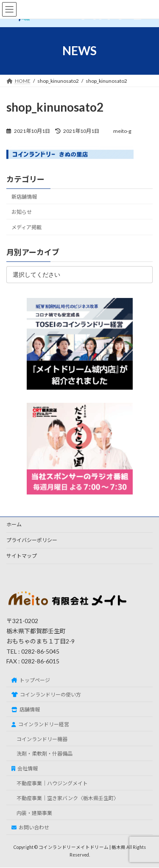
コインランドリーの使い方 (46, 695)
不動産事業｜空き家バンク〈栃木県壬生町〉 (68, 798)
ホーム (14, 524)
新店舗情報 (24, 197)
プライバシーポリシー (32, 540)
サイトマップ (22, 556)
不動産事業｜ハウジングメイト (52, 783)
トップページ (31, 680)
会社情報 (25, 768)
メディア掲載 (26, 227)
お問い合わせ (30, 828)
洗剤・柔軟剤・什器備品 (45, 754)
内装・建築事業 (34, 813)
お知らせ (22, 212)
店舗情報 (26, 709)
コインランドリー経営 (40, 724)
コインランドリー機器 (42, 739)
